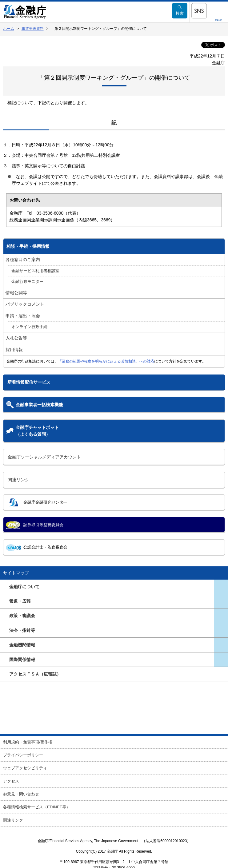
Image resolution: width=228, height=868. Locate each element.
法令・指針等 (22, 630)
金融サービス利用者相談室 (35, 271)
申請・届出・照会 (23, 316)
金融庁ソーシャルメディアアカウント (44, 457)
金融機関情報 (22, 645)
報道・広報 (20, 601)
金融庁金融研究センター (45, 502)
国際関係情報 (22, 660)
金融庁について (24, 587)
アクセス (11, 781)
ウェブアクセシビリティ (25, 768)
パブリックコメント (25, 304)
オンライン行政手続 (29, 327)
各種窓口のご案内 (23, 260)
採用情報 (14, 350)
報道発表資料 (33, 29)
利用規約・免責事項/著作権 (28, 742)
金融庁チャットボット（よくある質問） (37, 431)
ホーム (9, 29)
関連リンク (18, 480)
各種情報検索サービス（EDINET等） (37, 807)
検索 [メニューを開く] (180, 11)
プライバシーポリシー (23, 755)
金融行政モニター (27, 282)
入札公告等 (16, 338)
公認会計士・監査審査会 (45, 547)
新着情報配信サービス (29, 382)
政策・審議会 (22, 616)
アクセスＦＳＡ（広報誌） (35, 674)
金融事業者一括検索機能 (39, 405)
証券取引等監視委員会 (43, 525)
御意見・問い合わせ (21, 794)
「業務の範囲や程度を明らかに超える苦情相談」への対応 (106, 361)
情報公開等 (16, 293)
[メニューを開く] (199, 11)
